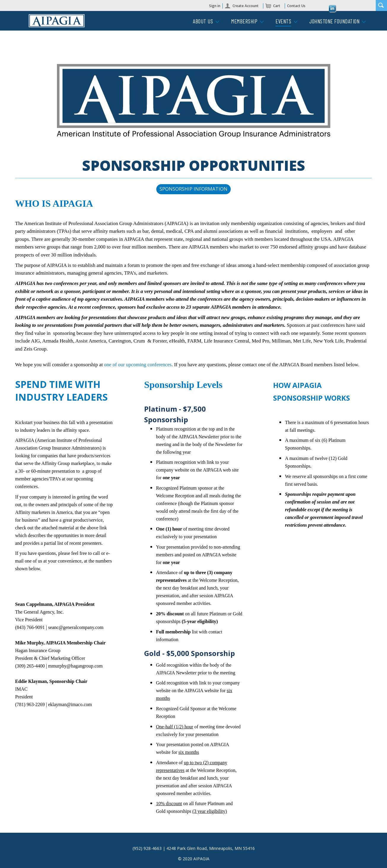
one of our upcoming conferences (138, 365)
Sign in (215, 6)
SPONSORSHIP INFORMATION (193, 189)
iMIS (57, 21)
